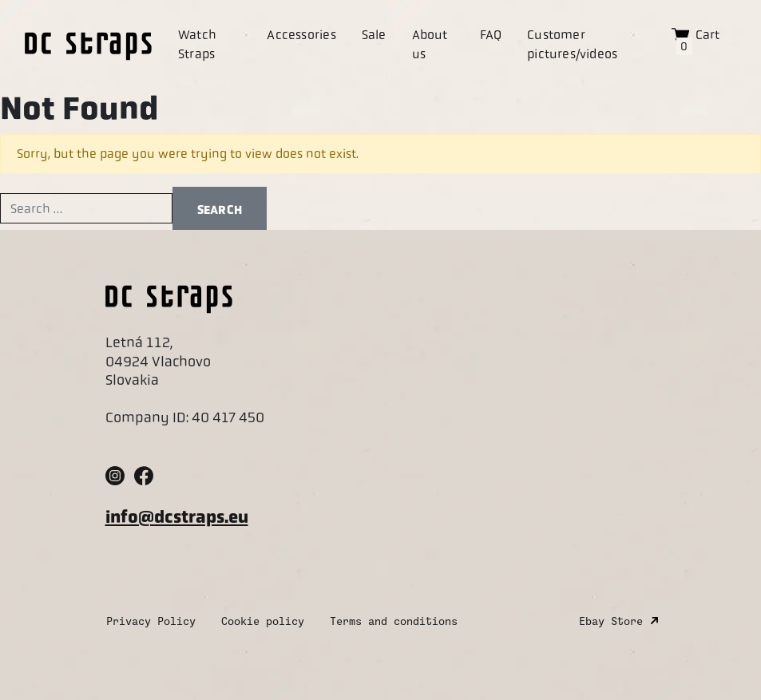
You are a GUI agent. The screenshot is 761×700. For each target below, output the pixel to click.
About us (430, 44)
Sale (374, 35)
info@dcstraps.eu (177, 517)
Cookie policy (263, 621)
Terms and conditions (394, 621)
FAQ (491, 35)
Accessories (301, 35)
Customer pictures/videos (572, 44)
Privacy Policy (151, 621)
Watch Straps (197, 44)
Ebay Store (611, 621)
